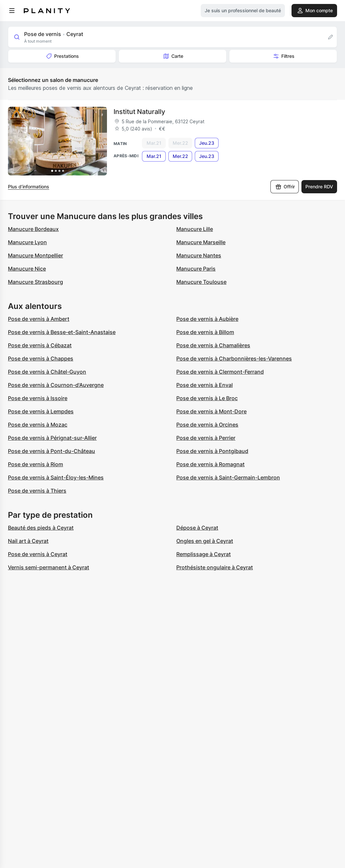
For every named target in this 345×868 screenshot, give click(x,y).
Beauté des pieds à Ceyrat (41, 528)
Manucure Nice (27, 269)
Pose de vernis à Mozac (38, 425)
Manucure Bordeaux (33, 229)
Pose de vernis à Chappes (41, 359)
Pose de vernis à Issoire (38, 398)
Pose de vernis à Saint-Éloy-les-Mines (56, 477)
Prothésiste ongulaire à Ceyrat (215, 567)
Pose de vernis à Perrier (206, 438)
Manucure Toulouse (201, 282)
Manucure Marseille (201, 242)
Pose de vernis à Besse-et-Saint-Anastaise (62, 332)
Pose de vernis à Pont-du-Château (52, 451)
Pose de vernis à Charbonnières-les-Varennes (234, 359)
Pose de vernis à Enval (205, 385)
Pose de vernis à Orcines (207, 425)
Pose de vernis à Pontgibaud (212, 451)
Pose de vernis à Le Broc (207, 398)
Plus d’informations (29, 187)
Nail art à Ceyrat (28, 541)
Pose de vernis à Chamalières (213, 345)
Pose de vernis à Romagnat (210, 464)
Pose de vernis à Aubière (207, 319)
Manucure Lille (195, 229)
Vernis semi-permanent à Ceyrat (49, 567)
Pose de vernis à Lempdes (41, 411)
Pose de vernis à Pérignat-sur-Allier (52, 438)
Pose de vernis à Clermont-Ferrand (220, 372)
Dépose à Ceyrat (197, 528)
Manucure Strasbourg (35, 282)
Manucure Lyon (27, 242)
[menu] (12, 11)
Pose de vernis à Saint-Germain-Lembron (228, 477)
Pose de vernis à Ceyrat (38, 554)
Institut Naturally (139, 112)
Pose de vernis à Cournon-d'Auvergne (56, 385)
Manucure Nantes (199, 255)
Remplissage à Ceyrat (204, 554)
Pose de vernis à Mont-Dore (211, 411)
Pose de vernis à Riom (35, 464)
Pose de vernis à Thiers (37, 491)
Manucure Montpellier (35, 255)
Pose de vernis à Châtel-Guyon (47, 372)
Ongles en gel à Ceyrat (205, 541)
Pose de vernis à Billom (205, 332)
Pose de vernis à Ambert (39, 319)
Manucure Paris (196, 269)
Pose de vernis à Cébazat (40, 345)
